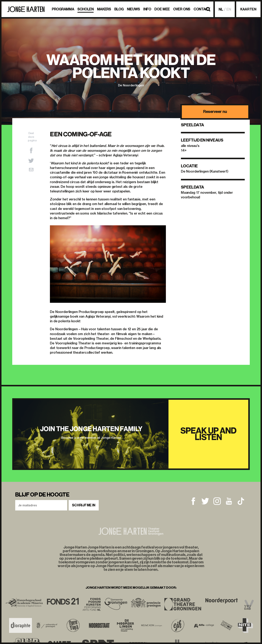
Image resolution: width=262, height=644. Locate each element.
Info (147, 9)
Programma (63, 9)
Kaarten (248, 9)
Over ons (182, 9)
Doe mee (162, 9)
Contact (202, 9)
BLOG (119, 9)
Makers (104, 9)
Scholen (85, 9)
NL (221, 9)
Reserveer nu (215, 112)
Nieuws (133, 9)
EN (229, 9)
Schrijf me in (84, 505)
